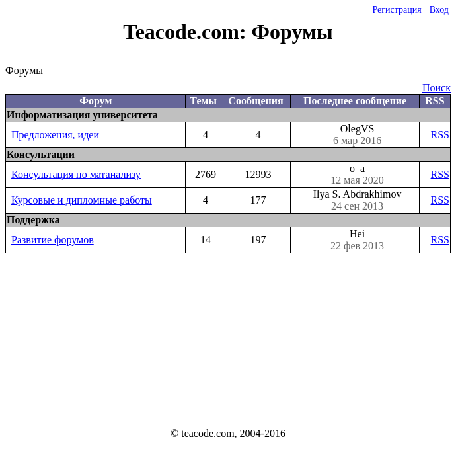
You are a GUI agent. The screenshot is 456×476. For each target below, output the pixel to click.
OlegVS (357, 135)
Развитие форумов (53, 240)
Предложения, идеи (55, 135)
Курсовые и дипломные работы (82, 200)
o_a (357, 175)
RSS (440, 135)
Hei (357, 240)
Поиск (437, 88)
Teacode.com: (187, 32)
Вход (439, 10)
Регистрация (397, 10)
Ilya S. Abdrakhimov (357, 200)
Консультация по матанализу (76, 174)
